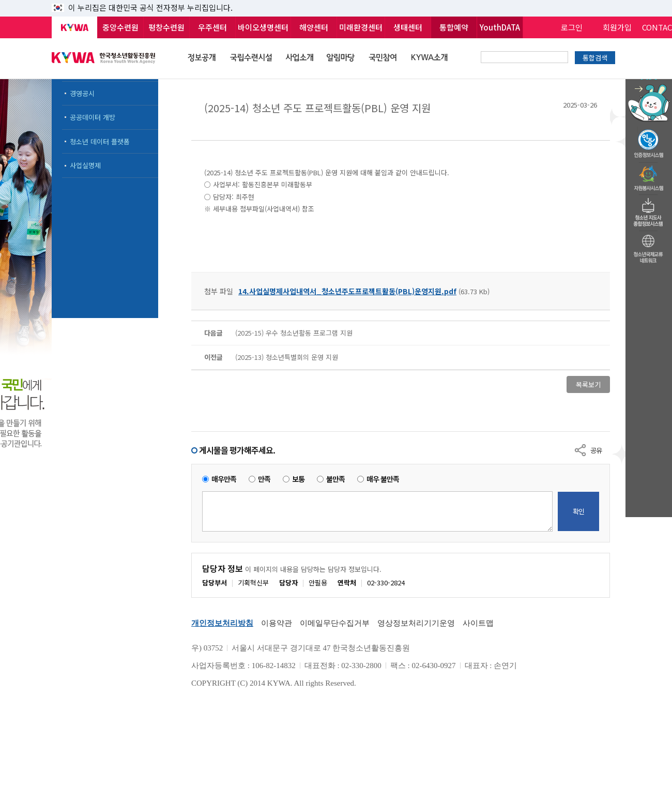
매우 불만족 (383, 479)
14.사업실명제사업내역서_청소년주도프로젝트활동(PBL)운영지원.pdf (347, 291)
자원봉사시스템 (649, 175)
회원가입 (617, 27)
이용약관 (277, 623)
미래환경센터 (361, 27)
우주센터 (212, 27)
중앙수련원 (120, 27)
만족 (264, 479)
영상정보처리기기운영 (416, 623)
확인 (578, 511)
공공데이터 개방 (93, 117)
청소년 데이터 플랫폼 (100, 141)
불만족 (335, 479)
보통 (298, 479)
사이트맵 (478, 623)
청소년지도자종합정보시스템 (649, 209)
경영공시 (82, 93)
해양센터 (314, 27)
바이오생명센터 (263, 27)
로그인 (572, 27)
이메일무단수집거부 (335, 623)
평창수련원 (166, 27)
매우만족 (224, 479)
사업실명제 (85, 165)
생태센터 (408, 27)
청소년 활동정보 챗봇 (649, 80)
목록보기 (588, 384)
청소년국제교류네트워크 (649, 247)
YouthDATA (500, 27)
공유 (596, 450)
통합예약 (454, 27)
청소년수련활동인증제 (649, 141)
